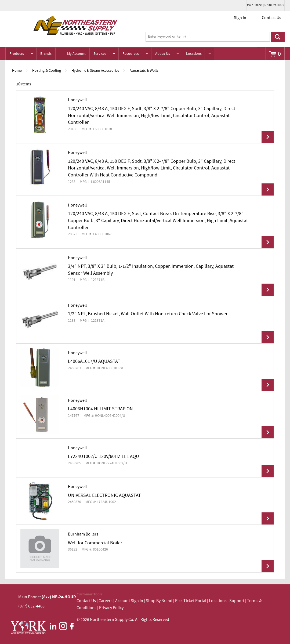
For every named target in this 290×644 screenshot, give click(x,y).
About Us (163, 54)
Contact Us (271, 18)
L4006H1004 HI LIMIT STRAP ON (100, 409)
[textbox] (208, 37)
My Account (76, 54)
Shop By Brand (159, 601)
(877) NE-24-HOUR (58, 597)
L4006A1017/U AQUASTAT (94, 361)
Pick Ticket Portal (191, 601)
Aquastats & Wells (144, 71)
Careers (106, 601)
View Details (268, 137)
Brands (46, 54)
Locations (194, 54)
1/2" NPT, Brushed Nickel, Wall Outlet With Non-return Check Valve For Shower (148, 314)
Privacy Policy (111, 608)
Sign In (240, 18)
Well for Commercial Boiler (95, 543)
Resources (131, 54)
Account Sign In (130, 601)
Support (237, 601)
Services (100, 54)
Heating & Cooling (47, 71)
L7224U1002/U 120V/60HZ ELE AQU (104, 457)
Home (17, 71)
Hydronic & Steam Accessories (95, 71)
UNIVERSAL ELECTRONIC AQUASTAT (104, 495)
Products (17, 54)
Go (278, 37)
